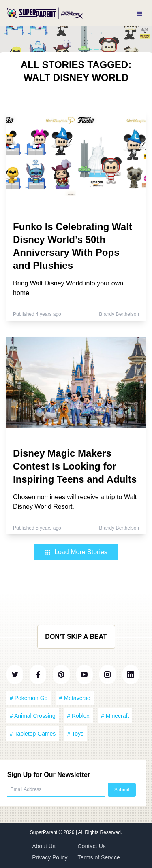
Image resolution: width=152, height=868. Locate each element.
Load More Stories (76, 552)
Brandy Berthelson (119, 314)
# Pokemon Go (29, 698)
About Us (44, 846)
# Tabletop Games (33, 734)
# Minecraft (115, 716)
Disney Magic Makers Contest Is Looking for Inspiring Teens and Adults (75, 466)
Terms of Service (99, 857)
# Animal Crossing (33, 716)
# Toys (75, 734)
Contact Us (92, 846)
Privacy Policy (50, 857)
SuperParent (44, 832)
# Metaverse (75, 698)
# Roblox (78, 716)
